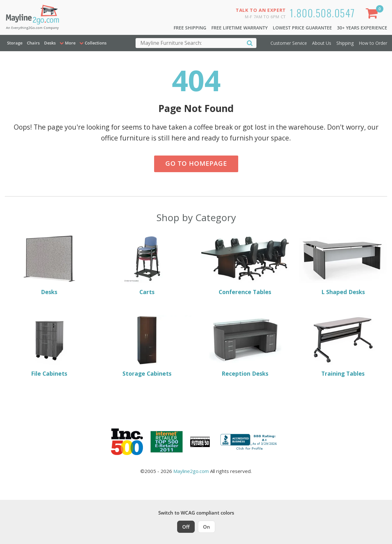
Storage (15, 43)
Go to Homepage (196, 163)
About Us (322, 43)
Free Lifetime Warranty (239, 28)
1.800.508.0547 (322, 13)
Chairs (33, 43)
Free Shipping (190, 28)
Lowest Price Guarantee (302, 28)
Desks (50, 43)
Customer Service (289, 43)
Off (186, 527)
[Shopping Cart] (373, 15)
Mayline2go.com (191, 471)
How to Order (373, 43)
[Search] (250, 43)
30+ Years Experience (362, 28)
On (207, 527)
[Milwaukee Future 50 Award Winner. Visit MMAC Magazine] (200, 442)
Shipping (345, 43)
